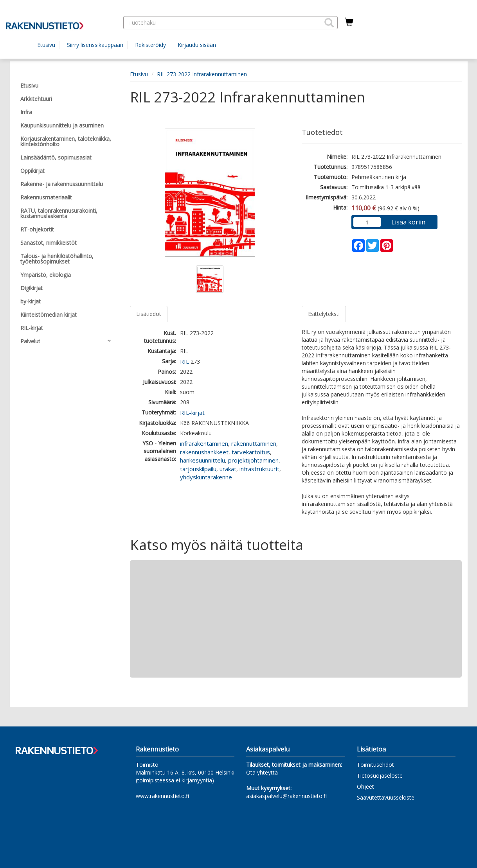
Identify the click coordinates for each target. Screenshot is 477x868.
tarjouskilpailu (198, 469)
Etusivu (46, 45)
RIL (184, 361)
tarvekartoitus (251, 452)
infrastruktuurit (259, 469)
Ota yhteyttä (262, 772)
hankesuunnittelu (202, 460)
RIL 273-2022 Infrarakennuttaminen (202, 74)
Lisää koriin (408, 222)
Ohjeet (365, 786)
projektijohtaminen (253, 460)
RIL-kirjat (192, 412)
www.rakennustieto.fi (162, 796)
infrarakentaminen (204, 443)
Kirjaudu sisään (197, 45)
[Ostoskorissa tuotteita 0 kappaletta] (349, 22)
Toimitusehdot (375, 765)
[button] (329, 23)
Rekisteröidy (150, 45)
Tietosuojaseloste (380, 776)
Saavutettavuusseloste (386, 797)
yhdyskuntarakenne (206, 477)
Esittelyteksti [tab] (324, 314)
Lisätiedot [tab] (149, 314)
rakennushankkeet (204, 452)
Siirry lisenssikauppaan (95, 45)
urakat (228, 469)
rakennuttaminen (254, 443)
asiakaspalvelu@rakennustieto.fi (286, 796)
